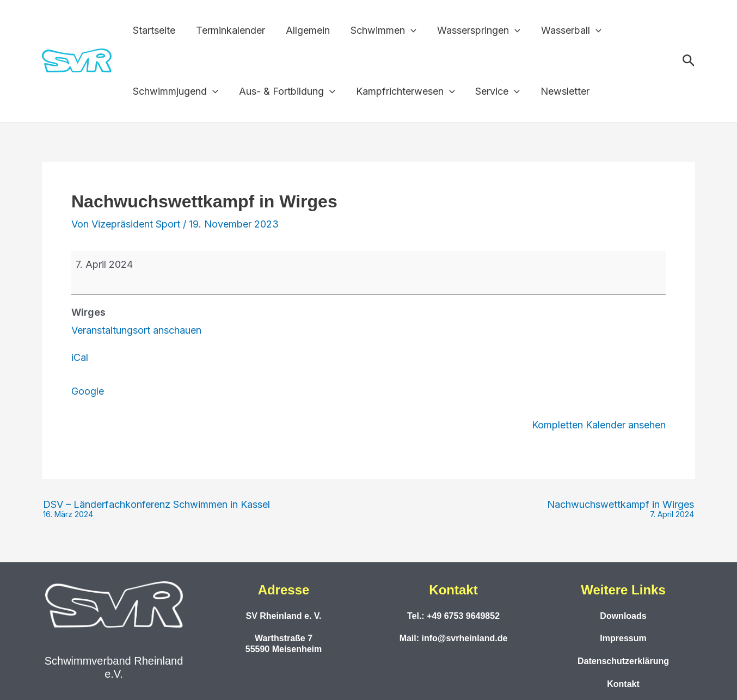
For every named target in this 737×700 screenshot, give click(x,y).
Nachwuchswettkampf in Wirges (621, 509)
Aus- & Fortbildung (285, 91)
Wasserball (565, 30)
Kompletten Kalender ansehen (599, 425)
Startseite (153, 30)
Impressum (623, 638)
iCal (80, 357)
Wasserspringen (474, 30)
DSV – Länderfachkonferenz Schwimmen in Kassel (156, 509)
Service (494, 91)
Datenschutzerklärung (623, 661)
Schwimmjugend (175, 91)
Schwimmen (380, 30)
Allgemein (305, 30)
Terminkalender (229, 30)
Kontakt (623, 684)
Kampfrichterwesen (403, 91)
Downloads (623, 616)
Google (88, 391)
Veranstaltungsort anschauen (136, 330)
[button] (407, 30)
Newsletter (560, 91)
